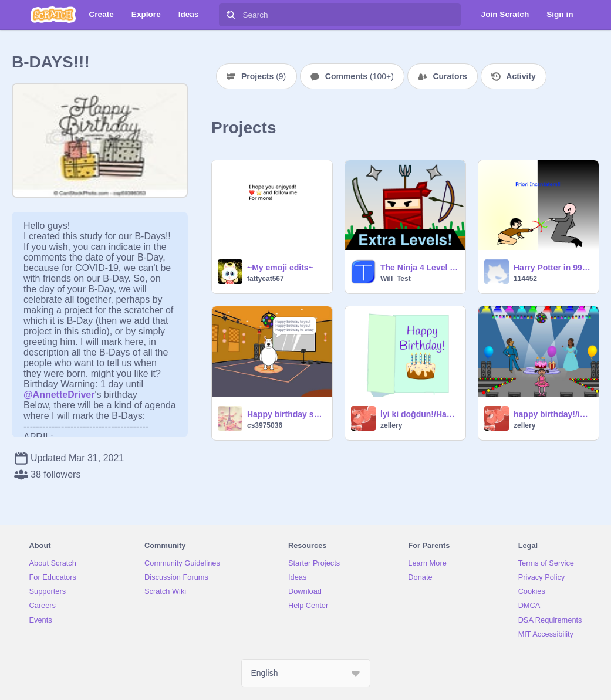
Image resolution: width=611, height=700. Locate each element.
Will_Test (396, 279)
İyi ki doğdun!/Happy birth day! (419, 414)
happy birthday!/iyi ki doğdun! (553, 414)
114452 (525, 279)
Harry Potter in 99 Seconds (553, 268)
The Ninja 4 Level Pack (419, 268)
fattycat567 (266, 279)
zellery (391, 425)
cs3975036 (265, 425)
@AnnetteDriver (59, 395)
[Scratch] (53, 15)
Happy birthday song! (286, 414)
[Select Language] (306, 673)
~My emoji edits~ (280, 268)
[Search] (231, 15)
